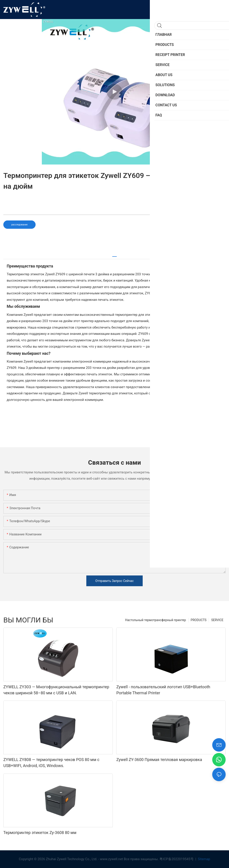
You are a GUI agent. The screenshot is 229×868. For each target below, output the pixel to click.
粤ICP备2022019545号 (177, 859)
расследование (19, 225)
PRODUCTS (199, 620)
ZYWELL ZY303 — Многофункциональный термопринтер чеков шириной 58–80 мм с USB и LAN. (56, 690)
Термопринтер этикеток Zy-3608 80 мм (40, 833)
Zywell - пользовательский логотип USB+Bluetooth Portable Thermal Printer (163, 690)
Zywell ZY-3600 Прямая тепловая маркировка (159, 760)
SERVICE (217, 620)
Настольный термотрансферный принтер (155, 620)
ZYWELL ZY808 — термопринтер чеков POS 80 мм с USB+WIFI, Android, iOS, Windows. (51, 763)
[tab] (114, 255)
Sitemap (204, 859)
